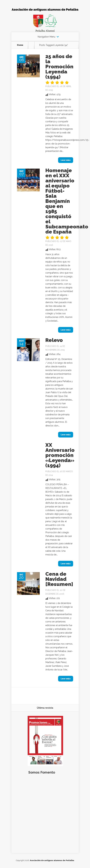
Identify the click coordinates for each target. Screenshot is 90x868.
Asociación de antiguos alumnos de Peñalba (52, 860)
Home (20, 45)
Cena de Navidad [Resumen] (59, 579)
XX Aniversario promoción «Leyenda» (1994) (60, 455)
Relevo (54, 340)
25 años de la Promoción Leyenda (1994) (59, 66)
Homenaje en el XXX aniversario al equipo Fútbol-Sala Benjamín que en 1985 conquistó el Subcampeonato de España (67, 201)
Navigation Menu (46, 37)
